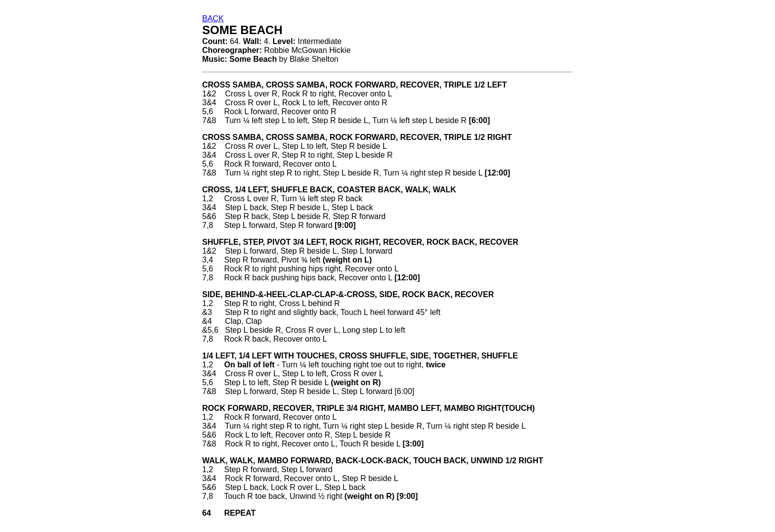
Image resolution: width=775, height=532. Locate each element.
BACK (213, 19)
